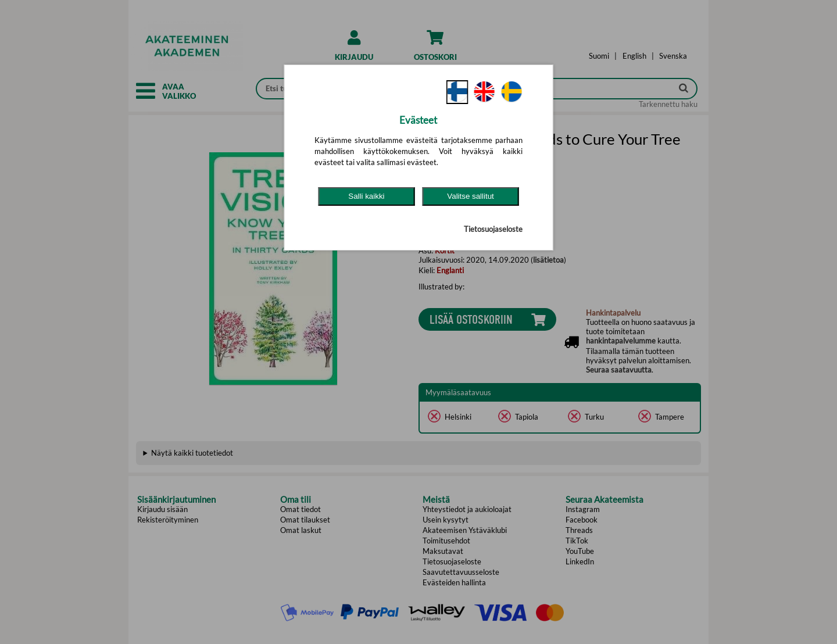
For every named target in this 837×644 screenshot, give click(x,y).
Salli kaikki (366, 196)
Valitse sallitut (471, 196)
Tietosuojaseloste (493, 229)
